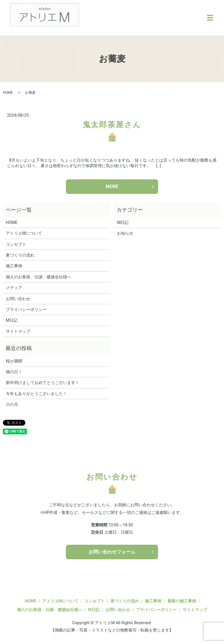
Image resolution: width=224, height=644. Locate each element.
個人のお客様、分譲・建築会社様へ (38, 277)
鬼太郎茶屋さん (112, 125)
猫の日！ (14, 372)
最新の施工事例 (182, 601)
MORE (112, 186)
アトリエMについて (24, 233)
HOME (8, 93)
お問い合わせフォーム (112, 552)
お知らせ (125, 233)
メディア (14, 288)
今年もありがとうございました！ (36, 394)
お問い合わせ (18, 299)
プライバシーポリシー (26, 309)
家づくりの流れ (20, 255)
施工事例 (14, 266)
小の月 (12, 405)
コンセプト (16, 244)
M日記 (12, 321)
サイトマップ (18, 331)
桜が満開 (14, 361)
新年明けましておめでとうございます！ (43, 383)
